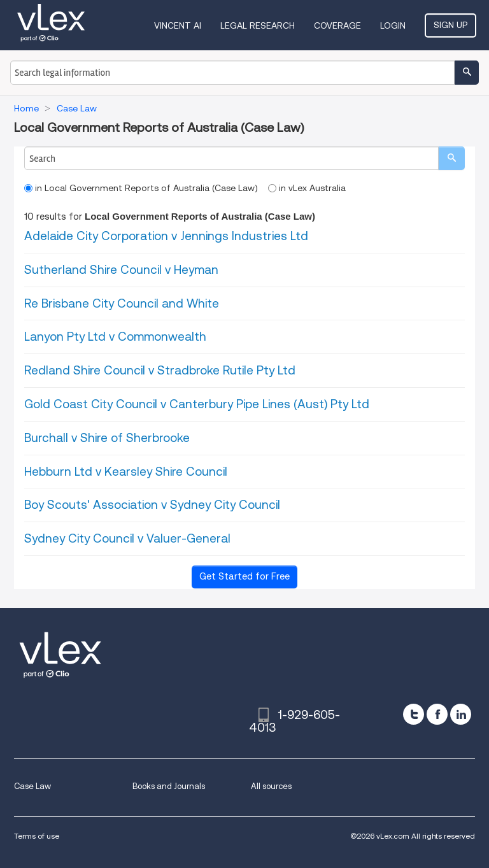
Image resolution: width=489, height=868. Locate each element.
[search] (451, 158)
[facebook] (437, 714)
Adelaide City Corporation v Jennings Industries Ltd (166, 236)
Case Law (32, 786)
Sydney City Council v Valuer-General (127, 538)
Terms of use (37, 836)
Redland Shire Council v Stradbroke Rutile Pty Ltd (160, 370)
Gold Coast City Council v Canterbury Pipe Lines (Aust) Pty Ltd (197, 404)
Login (393, 25)
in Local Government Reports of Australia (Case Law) (141, 188)
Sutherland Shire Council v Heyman (121, 270)
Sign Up (450, 25)
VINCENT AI (178, 25)
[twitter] (414, 714)
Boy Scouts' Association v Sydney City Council (152, 505)
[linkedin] (461, 714)
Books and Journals (169, 786)
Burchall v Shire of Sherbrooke (107, 438)
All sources (271, 786)
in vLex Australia (307, 188)
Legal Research (258, 25)
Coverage (337, 25)
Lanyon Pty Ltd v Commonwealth (115, 337)
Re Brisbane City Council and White (122, 303)
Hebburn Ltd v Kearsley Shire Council (126, 472)
